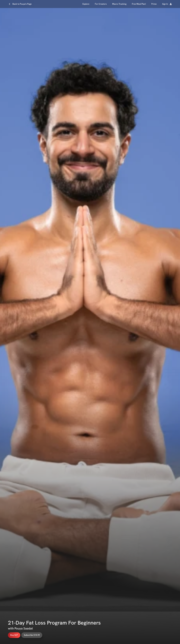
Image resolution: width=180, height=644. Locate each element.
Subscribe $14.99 (39, 635)
